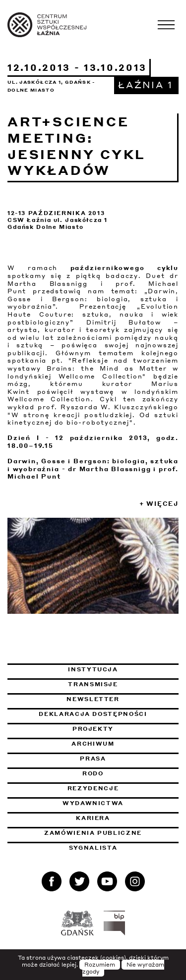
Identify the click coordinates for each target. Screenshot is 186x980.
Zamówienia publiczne (111, 833)
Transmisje (123, 684)
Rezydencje (93, 788)
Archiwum (93, 744)
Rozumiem (100, 965)
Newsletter (93, 699)
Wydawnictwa (93, 803)
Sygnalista (93, 848)
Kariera (93, 818)
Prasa (93, 759)
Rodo (93, 773)
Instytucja (93, 669)
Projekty (93, 729)
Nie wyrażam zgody (124, 968)
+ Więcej (159, 504)
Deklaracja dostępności (93, 714)
